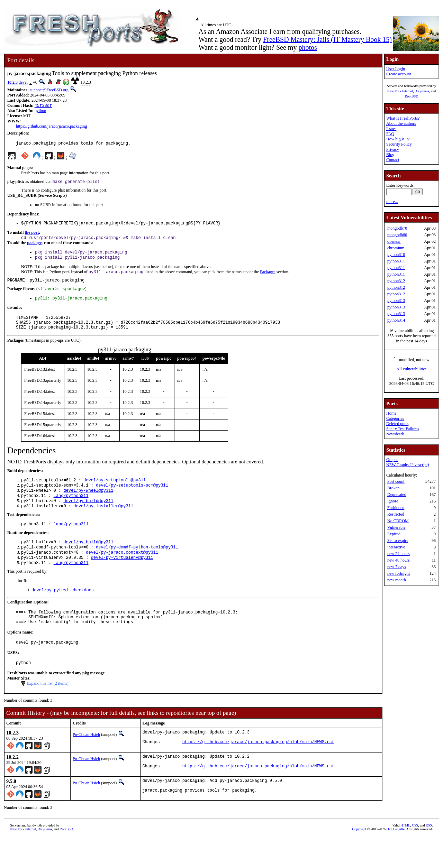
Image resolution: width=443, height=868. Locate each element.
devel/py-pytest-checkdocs (63, 611)
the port (32, 236)
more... (392, 202)
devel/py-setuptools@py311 (115, 492)
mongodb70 (397, 228)
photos (308, 47)
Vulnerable (396, 527)
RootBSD (412, 96)
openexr (394, 241)
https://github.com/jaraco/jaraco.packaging (51, 127)
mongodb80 (397, 235)
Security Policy (399, 144)
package (34, 247)
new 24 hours (399, 554)
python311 (396, 261)
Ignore (393, 501)
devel (23, 82)
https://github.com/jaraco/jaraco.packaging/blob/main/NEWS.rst (258, 771)
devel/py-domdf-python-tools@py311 (137, 565)
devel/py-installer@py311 (103, 522)
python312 (396, 281)
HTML (405, 856)
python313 (396, 301)
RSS (429, 856)
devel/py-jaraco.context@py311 (122, 571)
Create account (399, 74)
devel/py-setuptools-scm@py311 (132, 498)
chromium (396, 248)
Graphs (392, 460)
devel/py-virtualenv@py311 (122, 577)
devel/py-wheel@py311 (88, 504)
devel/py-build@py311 (88, 516)
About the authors (401, 123)
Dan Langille (396, 860)
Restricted (396, 514)
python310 (396, 255)
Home (391, 413)
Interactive (396, 547)
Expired (394, 534)
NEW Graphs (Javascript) (408, 465)
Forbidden (396, 508)
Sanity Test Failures (403, 429)
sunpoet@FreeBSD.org (49, 90)
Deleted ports (397, 424)
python (40, 111)
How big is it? (398, 139)
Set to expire (398, 541)
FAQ (390, 134)
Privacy (393, 149)
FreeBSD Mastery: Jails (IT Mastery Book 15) (327, 39)
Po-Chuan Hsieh (86, 760)
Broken (393, 488)
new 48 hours (399, 560)
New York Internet (400, 91)
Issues (391, 129)
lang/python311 (71, 510)
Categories (395, 418)
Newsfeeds (395, 434)
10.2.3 (12, 82)
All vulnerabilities (412, 369)
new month (397, 580)
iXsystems (422, 91)
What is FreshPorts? (403, 118)
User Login (396, 69)
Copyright (359, 860)
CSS (415, 856)
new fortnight (399, 573)
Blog (390, 155)
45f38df (43, 106)
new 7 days (397, 567)
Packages (268, 278)
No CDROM (398, 521)
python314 (396, 320)
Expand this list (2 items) (48, 709)
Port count (396, 481)
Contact (393, 160)
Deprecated (397, 495)
